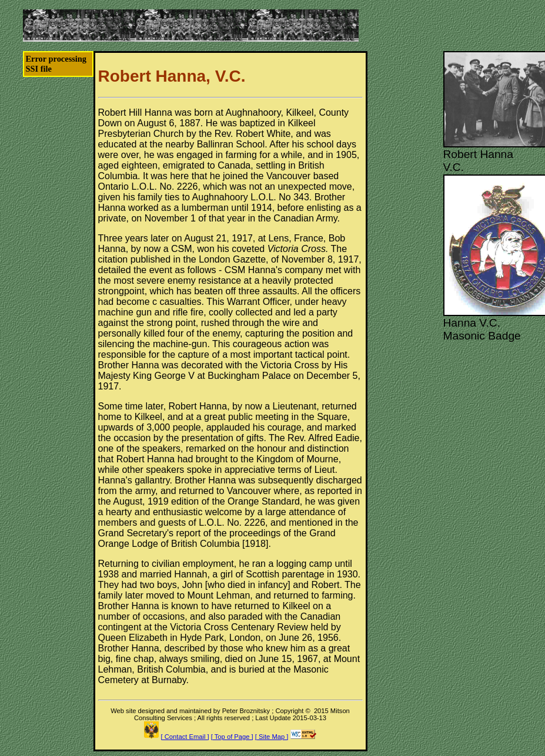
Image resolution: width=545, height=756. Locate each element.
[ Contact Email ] (185, 737)
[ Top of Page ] (232, 737)
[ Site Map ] (272, 737)
